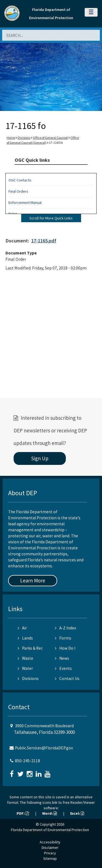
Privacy (50, 853)
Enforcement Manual (25, 203)
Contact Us (67, 678)
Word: (50, 813)
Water (25, 668)
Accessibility (50, 842)
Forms (63, 638)
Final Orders (18, 191)
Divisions (24, 138)
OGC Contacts (20, 180)
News (62, 658)
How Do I (65, 648)
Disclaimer (50, 848)
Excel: (77, 813)
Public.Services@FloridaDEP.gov (44, 748)
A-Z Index (66, 628)
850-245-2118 (27, 761)
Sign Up (40, 458)
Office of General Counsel (50, 138)
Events (63, 668)
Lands (25, 638)
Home (11, 138)
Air (22, 628)
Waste (25, 658)
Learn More (33, 580)
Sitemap (50, 858)
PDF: (23, 813)
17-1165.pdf (44, 241)
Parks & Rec (30, 648)
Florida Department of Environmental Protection (50, 830)
